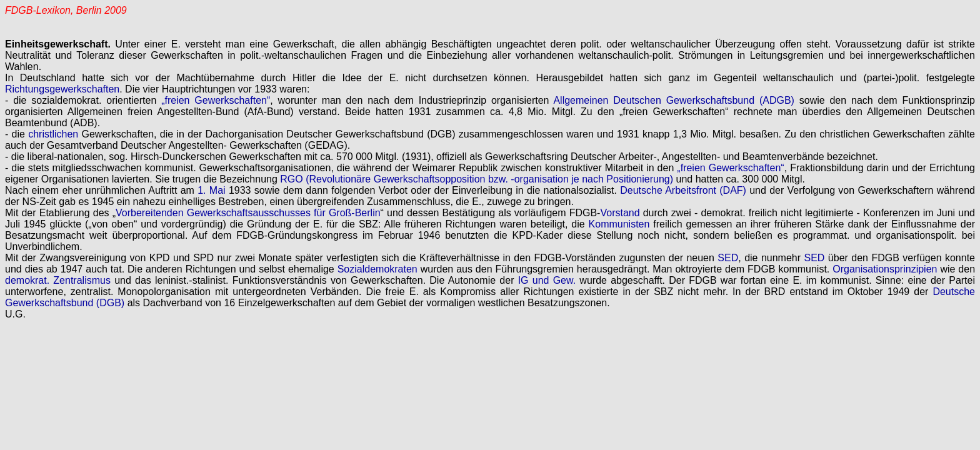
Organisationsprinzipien (885, 269)
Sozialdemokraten (377, 269)
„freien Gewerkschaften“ (216, 100)
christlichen (53, 134)
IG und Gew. (547, 280)
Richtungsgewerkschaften (62, 89)
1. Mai (211, 190)
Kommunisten (619, 224)
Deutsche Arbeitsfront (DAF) (683, 190)
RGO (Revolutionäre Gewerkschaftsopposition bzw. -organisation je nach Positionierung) (477, 179)
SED (728, 258)
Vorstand (620, 213)
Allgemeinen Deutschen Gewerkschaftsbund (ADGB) (673, 100)
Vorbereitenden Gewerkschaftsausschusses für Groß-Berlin (248, 213)
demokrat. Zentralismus (58, 280)
